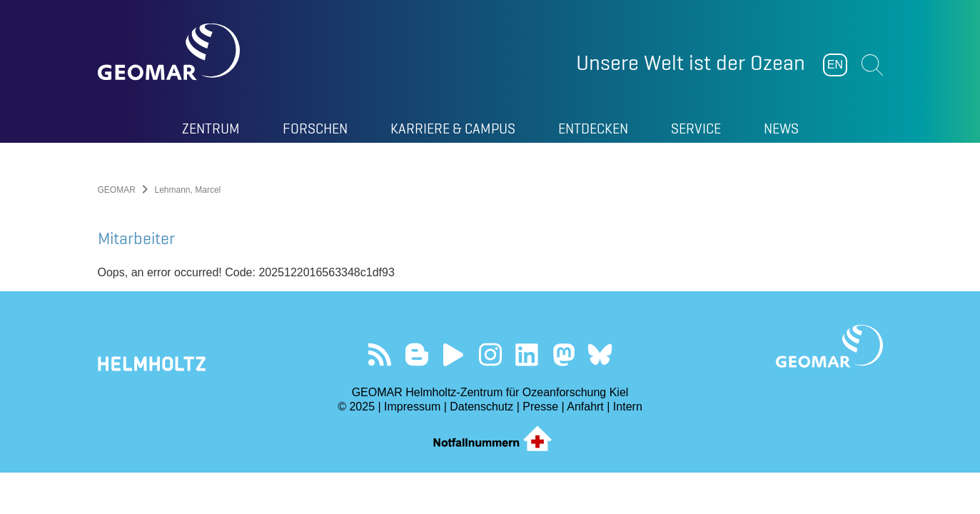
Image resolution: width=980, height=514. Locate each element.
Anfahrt (585, 407)
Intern (628, 407)
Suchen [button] (872, 65)
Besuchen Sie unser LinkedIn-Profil (526, 354)
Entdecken (593, 128)
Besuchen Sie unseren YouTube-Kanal (454, 354)
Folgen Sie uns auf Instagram (490, 354)
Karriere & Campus (453, 128)
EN (835, 65)
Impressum (412, 407)
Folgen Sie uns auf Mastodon (564, 354)
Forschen (315, 128)
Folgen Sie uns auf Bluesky (600, 354)
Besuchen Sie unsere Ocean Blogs (416, 354)
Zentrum (211, 128)
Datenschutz (481, 407)
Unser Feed (380, 354)
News (781, 128)
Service (696, 128)
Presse (540, 407)
